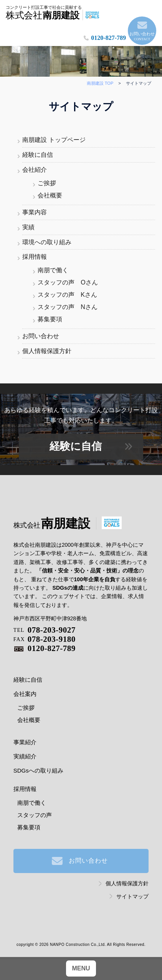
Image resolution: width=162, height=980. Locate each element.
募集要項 (50, 319)
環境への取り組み (47, 242)
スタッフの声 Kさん (67, 295)
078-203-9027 (45, 630)
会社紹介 (35, 170)
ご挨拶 (47, 183)
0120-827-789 (108, 38)
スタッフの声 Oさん (68, 282)
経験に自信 (38, 155)
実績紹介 (25, 756)
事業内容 (35, 212)
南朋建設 (52, 523)
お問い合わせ (142, 37)
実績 (28, 227)
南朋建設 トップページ (54, 140)
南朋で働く (53, 270)
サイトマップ (132, 896)
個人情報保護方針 (47, 351)
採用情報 (35, 257)
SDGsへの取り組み (38, 770)
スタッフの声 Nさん (68, 307)
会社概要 (50, 195)
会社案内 (25, 694)
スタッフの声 (35, 815)
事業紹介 (25, 742)
